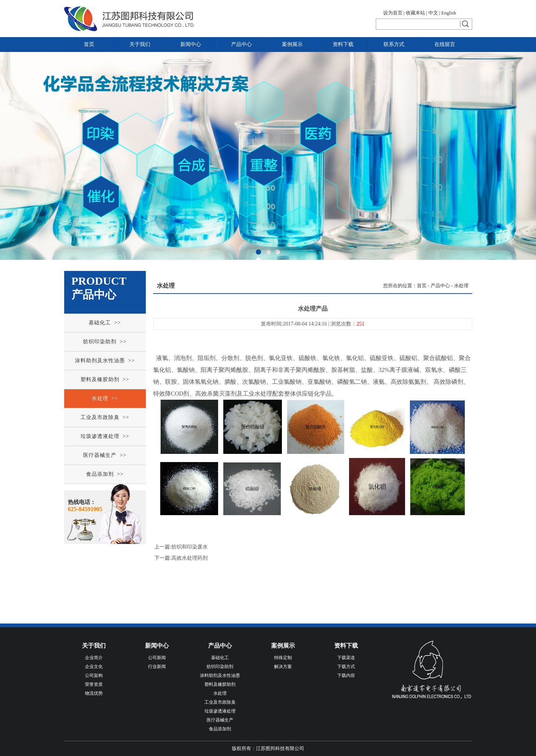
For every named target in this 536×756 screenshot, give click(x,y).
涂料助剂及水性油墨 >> (105, 361)
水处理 (461, 286)
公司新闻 (157, 658)
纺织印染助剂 (220, 667)
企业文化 (94, 667)
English (449, 13)
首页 (89, 44)
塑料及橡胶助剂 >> (105, 379)
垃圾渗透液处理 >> (105, 436)
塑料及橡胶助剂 (220, 684)
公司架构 (94, 675)
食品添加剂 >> (105, 474)
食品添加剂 (220, 729)
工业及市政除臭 (220, 702)
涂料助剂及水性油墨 (220, 675)
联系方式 (394, 44)
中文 (433, 13)
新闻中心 (191, 44)
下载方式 (346, 667)
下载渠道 (346, 658)
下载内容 (346, 675)
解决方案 (283, 667)
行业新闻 (157, 667)
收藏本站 (415, 13)
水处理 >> (105, 398)
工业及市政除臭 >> (105, 417)
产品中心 (241, 44)
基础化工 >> (105, 323)
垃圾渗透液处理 (220, 711)
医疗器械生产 (220, 720)
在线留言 (445, 44)
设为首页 (393, 13)
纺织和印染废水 (190, 547)
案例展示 (292, 44)
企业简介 (94, 658)
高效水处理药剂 (190, 558)
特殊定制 (283, 658)
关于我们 (140, 44)
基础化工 (220, 658)
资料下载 (343, 44)
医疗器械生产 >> (105, 455)
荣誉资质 (94, 684)
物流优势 (94, 693)
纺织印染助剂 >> (105, 342)
